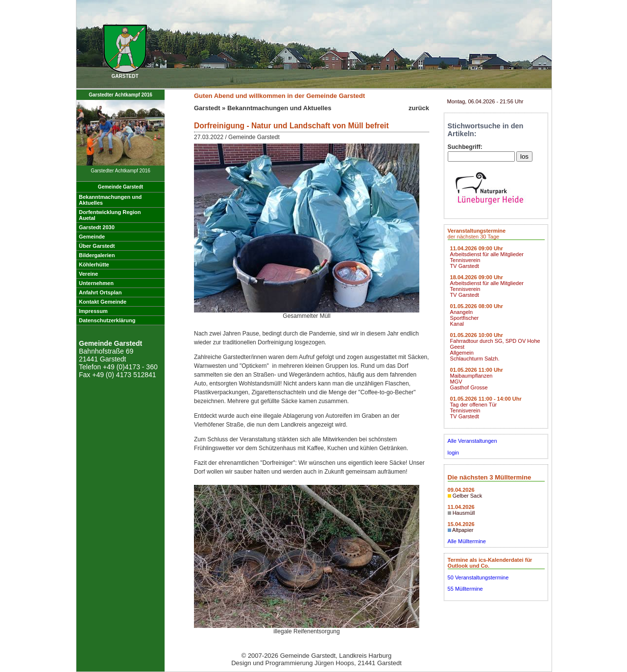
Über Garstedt (97, 246)
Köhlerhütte (94, 264)
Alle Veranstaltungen (472, 441)
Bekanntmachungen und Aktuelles (279, 108)
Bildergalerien (97, 255)
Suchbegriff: (465, 147)
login (453, 453)
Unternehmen (96, 283)
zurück (419, 108)
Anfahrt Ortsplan (100, 292)
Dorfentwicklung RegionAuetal (110, 215)
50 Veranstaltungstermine (478, 577)
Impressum (93, 311)
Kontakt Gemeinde (103, 302)
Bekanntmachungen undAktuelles (110, 200)
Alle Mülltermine (467, 541)
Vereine (88, 274)
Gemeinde (92, 237)
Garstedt (207, 108)
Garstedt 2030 (97, 227)
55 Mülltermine (465, 589)
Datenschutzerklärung (107, 320)
